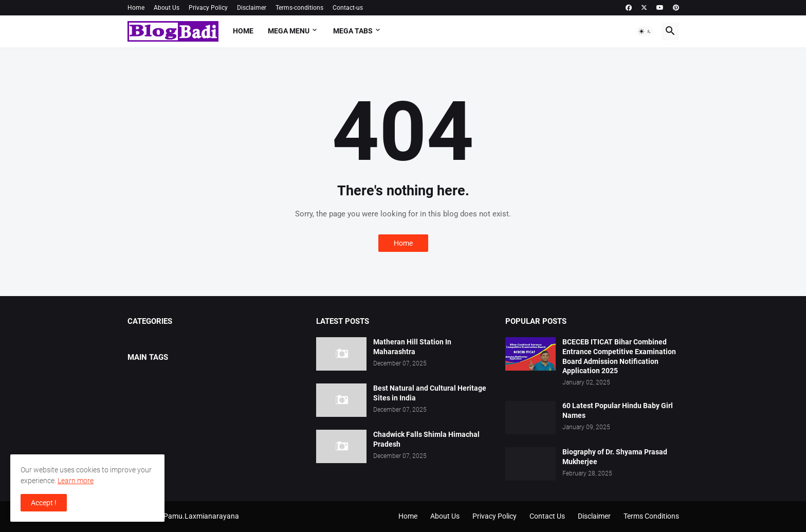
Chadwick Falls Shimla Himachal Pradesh (426, 439)
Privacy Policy (208, 8)
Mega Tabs (353, 31)
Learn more (76, 481)
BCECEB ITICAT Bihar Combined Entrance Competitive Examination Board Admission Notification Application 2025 (619, 356)
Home (136, 8)
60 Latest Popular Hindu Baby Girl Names (618, 410)
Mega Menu (289, 31)
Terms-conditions (299, 8)
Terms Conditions (651, 516)
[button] (645, 31)
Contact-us (348, 8)
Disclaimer (252, 8)
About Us (167, 8)
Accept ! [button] (44, 503)
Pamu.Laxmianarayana (201, 516)
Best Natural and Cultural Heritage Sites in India (430, 393)
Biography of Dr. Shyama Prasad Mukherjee (615, 457)
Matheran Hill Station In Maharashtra (412, 347)
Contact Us (547, 516)
